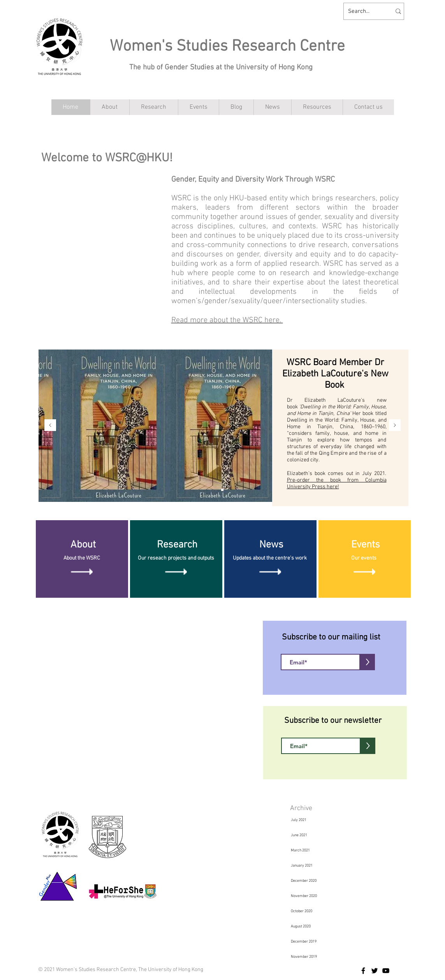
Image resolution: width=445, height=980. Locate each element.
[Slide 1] (222, 490)
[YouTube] (386, 971)
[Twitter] (375, 971)
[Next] (395, 426)
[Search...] (364, 11)
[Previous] (50, 426)
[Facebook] (363, 971)
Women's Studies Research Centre (227, 47)
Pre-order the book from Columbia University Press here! (337, 484)
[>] (368, 662)
